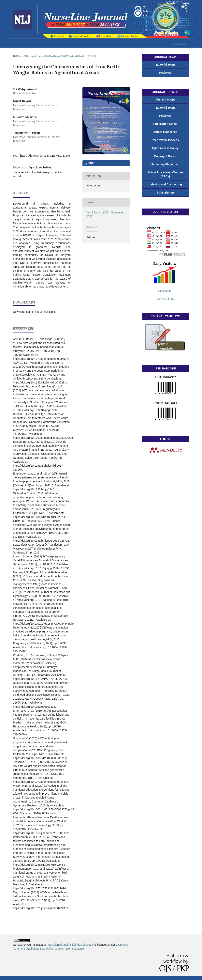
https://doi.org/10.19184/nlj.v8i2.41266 (45, 156)
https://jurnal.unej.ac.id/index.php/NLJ (70, 945)
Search (180, 44)
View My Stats (165, 299)
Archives (30, 56)
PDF (91, 163)
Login (185, 3)
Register (172, 3)
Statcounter (165, 291)
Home (17, 56)
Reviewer (165, 73)
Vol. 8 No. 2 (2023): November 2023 (61, 56)
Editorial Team (165, 65)
